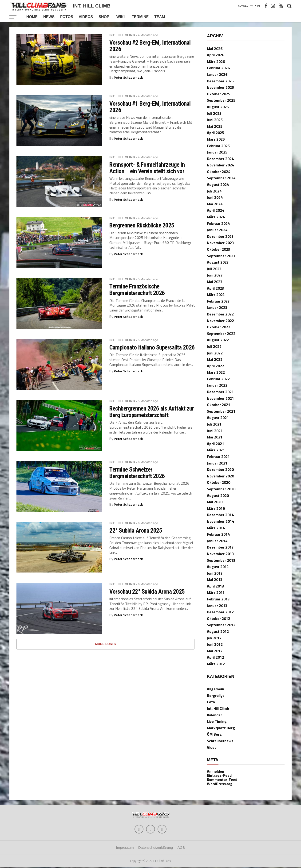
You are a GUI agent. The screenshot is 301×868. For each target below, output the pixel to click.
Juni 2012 (215, 644)
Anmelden (216, 771)
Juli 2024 (214, 191)
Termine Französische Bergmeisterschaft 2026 (137, 290)
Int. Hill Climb (122, 35)
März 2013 (216, 592)
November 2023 (220, 243)
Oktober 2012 (219, 618)
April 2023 (216, 288)
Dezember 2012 (220, 612)
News (49, 17)
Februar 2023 (218, 301)
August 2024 (218, 184)
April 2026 (216, 55)
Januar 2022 (217, 385)
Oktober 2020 (219, 482)
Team (160, 17)
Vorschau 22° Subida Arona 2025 (147, 591)
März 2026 (216, 61)
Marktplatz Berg (221, 728)
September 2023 (221, 256)
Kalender (214, 715)
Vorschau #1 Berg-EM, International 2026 (150, 107)
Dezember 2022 (220, 314)
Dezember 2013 (220, 547)
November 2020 (220, 476)
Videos (86, 17)
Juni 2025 (215, 120)
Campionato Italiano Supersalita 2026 (152, 347)
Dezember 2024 (220, 159)
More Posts (106, 644)
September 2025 (221, 100)
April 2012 (216, 657)
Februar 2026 (218, 68)
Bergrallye (216, 695)
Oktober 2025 (219, 94)
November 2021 (220, 398)
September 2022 (221, 334)
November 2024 (220, 165)
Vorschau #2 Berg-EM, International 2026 (150, 46)
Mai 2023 (215, 282)
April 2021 (216, 444)
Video (212, 747)
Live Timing (217, 721)
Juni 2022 (215, 353)
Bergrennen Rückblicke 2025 (142, 225)
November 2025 (220, 87)
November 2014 (220, 521)
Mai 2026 (215, 49)
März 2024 (216, 217)
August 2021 (218, 418)
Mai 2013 (215, 580)
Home (32, 17)
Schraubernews (220, 741)
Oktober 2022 (219, 327)
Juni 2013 (215, 573)
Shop (104, 17)
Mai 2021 (215, 437)
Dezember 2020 (220, 469)
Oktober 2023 (219, 249)
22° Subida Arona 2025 (136, 530)
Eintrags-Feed (219, 775)
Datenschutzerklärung (156, 848)
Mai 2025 (215, 126)
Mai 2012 (215, 651)
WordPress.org (220, 784)
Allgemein (216, 689)
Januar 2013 (217, 606)
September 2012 (221, 625)
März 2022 (216, 372)
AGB (181, 848)
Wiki (121, 17)
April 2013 (216, 586)
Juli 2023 (214, 269)
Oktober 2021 (219, 405)
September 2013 (221, 560)
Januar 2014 (217, 541)
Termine (140, 17)
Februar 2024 (218, 223)
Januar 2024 (217, 230)
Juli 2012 (214, 638)
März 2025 (216, 139)
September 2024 (221, 178)
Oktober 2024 (219, 172)
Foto (211, 702)
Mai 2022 (215, 359)
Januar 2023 (217, 307)
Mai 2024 (215, 204)
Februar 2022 (218, 379)
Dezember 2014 (220, 515)
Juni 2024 (215, 197)
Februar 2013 (218, 599)
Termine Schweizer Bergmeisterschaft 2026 (137, 473)
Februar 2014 (218, 534)
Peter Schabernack (128, 77)
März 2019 (216, 508)
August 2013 (218, 567)
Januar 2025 (217, 152)
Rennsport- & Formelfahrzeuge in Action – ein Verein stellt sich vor (147, 168)
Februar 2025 (218, 146)
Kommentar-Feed (222, 780)
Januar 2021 (217, 463)
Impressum (125, 848)
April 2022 (216, 366)
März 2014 (216, 528)
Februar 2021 (218, 457)
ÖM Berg (214, 734)
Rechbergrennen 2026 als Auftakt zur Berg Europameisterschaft (152, 412)
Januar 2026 (217, 74)
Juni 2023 (215, 275)
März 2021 (216, 450)
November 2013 (220, 554)
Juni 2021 (215, 431)
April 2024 (216, 210)
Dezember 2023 (220, 236)
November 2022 (220, 321)
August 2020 (218, 495)
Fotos (67, 17)
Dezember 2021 (220, 392)
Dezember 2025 (220, 81)
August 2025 (218, 107)
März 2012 (216, 664)
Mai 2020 (215, 502)
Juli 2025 (214, 113)
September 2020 (221, 489)
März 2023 (216, 295)
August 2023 (218, 262)
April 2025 (216, 133)
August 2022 (218, 340)
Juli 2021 (214, 424)
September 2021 (221, 411)
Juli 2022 (214, 346)
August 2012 (218, 631)
